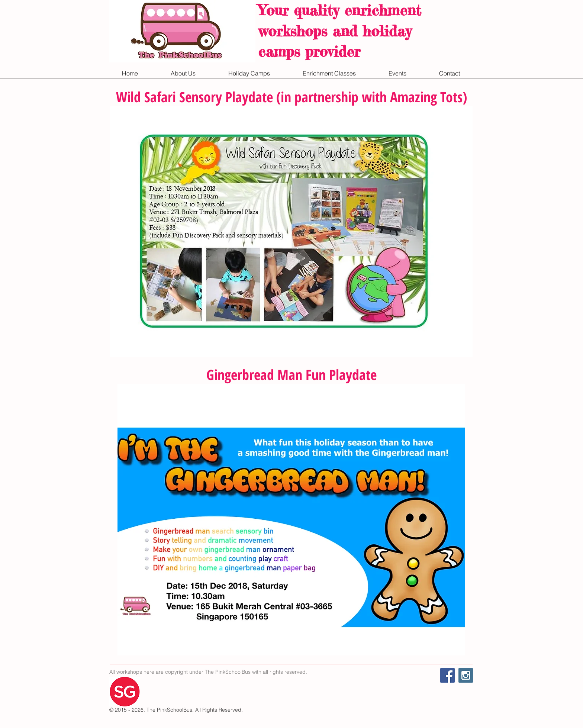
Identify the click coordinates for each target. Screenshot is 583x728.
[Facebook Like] (394, 684)
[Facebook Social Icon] (447, 675)
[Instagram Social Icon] (466, 675)
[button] (183, 73)
